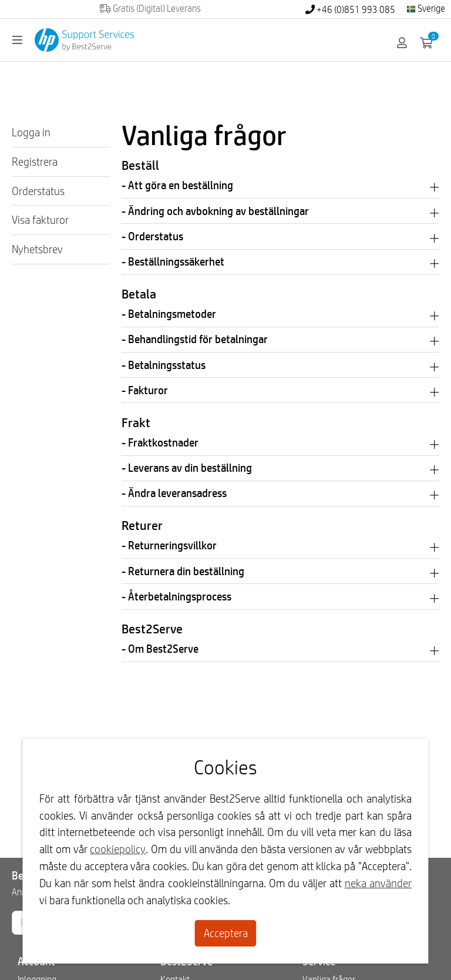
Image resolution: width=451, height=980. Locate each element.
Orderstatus (38, 191)
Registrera (35, 162)
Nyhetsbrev (37, 249)
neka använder (378, 883)
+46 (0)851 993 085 (350, 10)
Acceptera (226, 933)
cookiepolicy (118, 849)
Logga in (31, 132)
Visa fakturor (40, 220)
